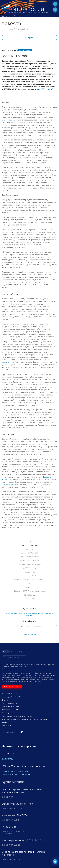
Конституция (7, 121)
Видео (30, 584)
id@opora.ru (7, 759)
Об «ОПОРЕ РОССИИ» (10, 694)
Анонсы (30, 549)
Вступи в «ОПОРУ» (12, 687)
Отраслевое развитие (29, 561)
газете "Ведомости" (44, 89)
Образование (6, 726)
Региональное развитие (29, 557)
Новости (10, 29)
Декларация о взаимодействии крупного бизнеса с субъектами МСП (26, 719)
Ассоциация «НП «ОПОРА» (11, 697)
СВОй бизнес (29, 595)
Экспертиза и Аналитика (10, 710)
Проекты (5, 722)
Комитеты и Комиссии (10, 703)
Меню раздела (30, 38)
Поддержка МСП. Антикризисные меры (30, 591)
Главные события (22, 29)
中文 (21, 652)
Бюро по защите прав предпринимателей (29, 580)
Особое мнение (30, 576)
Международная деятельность (30, 564)
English (14, 652)
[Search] (14, 657)
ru (55, 10)
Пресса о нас (29, 572)
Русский (6, 652)
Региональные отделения (15, 771)
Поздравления (29, 587)
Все (30, 541)
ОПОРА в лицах (30, 568)
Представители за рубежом (16, 774)
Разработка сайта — (12, 732)
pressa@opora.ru (7, 834)
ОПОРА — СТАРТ (29, 599)
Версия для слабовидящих (12, 16)
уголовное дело (8, 486)
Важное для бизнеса (29, 553)
